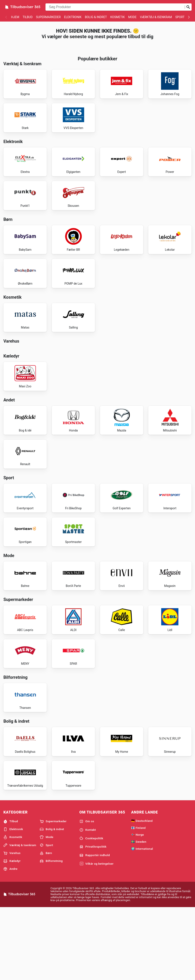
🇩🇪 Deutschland (142, 893)
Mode (132, 17)
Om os (87, 893)
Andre (10, 941)
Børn (46, 925)
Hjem (15, 17)
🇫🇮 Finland (138, 900)
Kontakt (88, 902)
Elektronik (73, 17)
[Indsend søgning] (188, 7)
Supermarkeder (48, 17)
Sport (180, 17)
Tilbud (28, 17)
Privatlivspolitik (93, 919)
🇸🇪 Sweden (139, 913)
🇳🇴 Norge (138, 907)
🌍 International (142, 921)
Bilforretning (51, 933)
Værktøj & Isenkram (156, 17)
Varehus (12, 925)
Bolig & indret (96, 17)
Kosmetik (117, 17)
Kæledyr (12, 933)
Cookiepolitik (91, 910)
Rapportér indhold (95, 927)
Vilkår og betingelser (97, 936)
